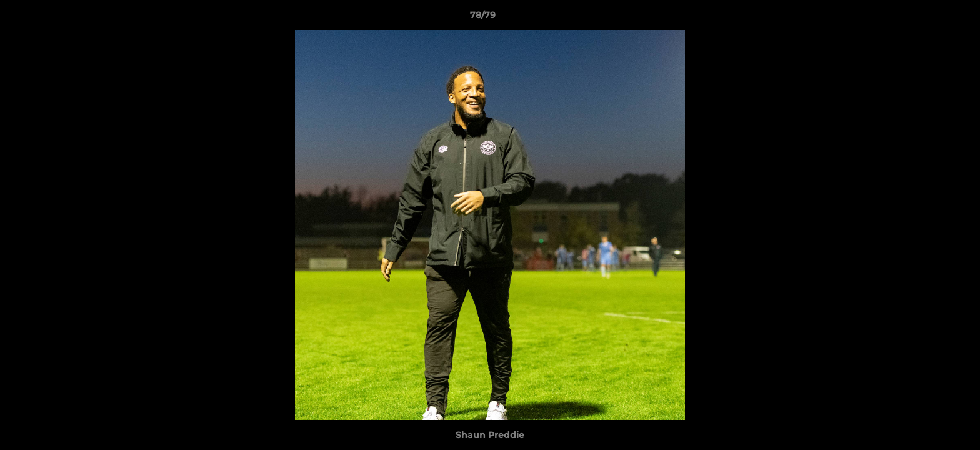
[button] (927, 18)
